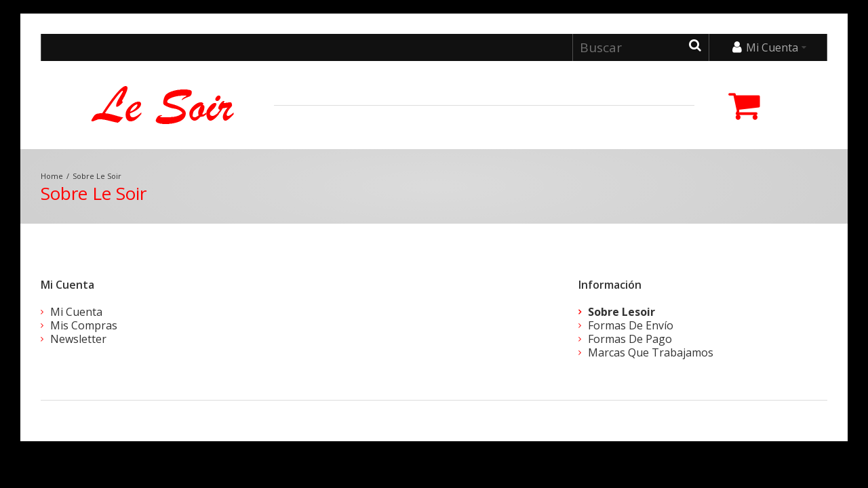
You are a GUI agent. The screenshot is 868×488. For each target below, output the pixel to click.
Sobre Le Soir (97, 176)
